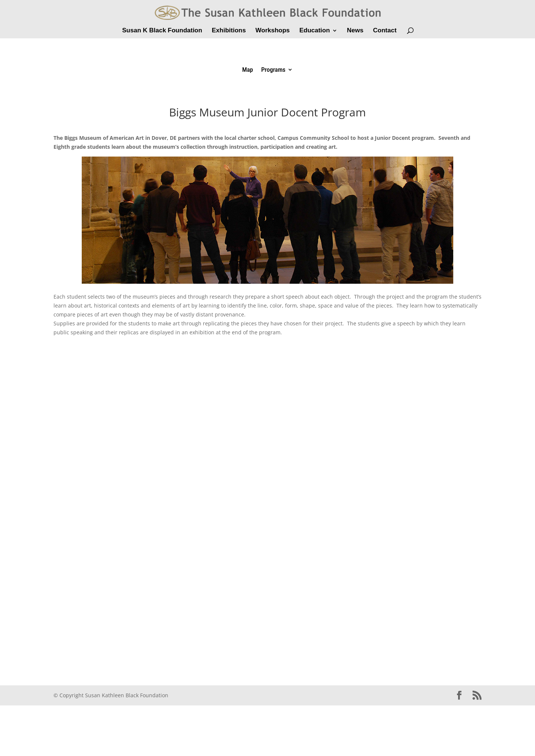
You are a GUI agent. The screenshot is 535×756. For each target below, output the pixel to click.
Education (315, 31)
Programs (273, 70)
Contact (385, 31)
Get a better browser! (267, 497)
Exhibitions (229, 31)
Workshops (273, 31)
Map (248, 70)
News (355, 31)
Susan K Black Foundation (162, 31)
